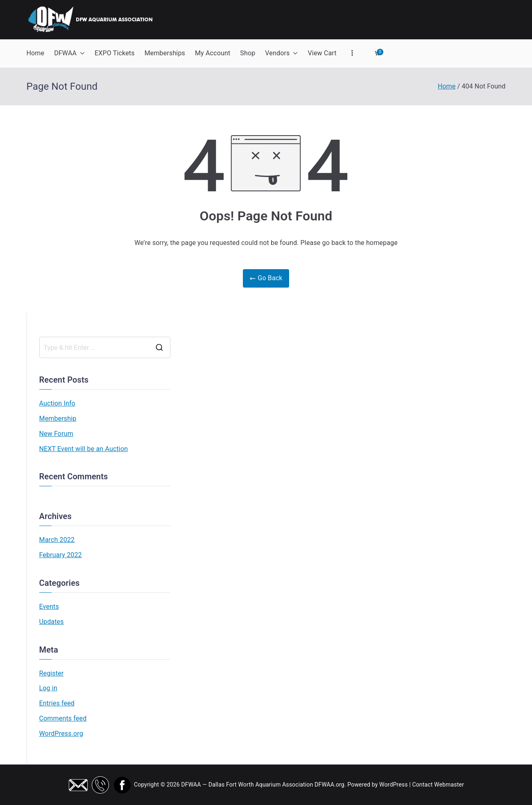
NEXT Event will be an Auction (84, 449)
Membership (58, 418)
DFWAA (69, 53)
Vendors (281, 53)
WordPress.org (61, 734)
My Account (213, 53)
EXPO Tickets (115, 53)
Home (36, 53)
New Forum (56, 434)
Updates (52, 622)
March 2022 (57, 540)
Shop (248, 53)
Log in (48, 688)
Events (49, 607)
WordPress (393, 785)
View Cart (322, 53)
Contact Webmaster (438, 785)
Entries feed (57, 703)
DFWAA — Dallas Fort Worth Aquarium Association (247, 785)
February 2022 (61, 555)
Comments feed (63, 718)
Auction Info (57, 403)
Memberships (165, 53)
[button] (81, 53)
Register (52, 673)
